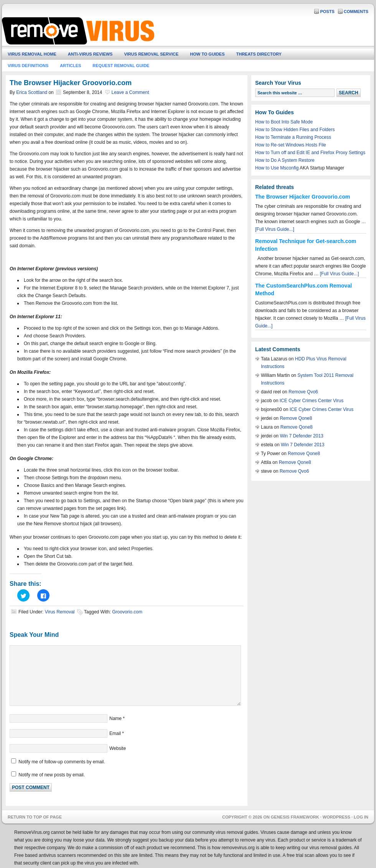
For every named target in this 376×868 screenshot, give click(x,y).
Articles (70, 66)
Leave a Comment (130, 92)
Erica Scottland (32, 92)
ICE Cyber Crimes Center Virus (312, 401)
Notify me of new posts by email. (52, 775)
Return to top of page (35, 817)
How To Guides (207, 54)
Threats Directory (259, 54)
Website (118, 748)
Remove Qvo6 (303, 392)
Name (115, 718)
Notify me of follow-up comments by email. (62, 762)
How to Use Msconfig (277, 168)
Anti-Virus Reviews (90, 54)
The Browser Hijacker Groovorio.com (303, 197)
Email (115, 733)
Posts (327, 12)
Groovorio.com (127, 612)
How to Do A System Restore (285, 160)
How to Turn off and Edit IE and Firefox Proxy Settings (310, 153)
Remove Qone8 (296, 418)
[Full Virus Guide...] (275, 229)
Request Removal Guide (121, 66)
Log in (361, 817)
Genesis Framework (295, 817)
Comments (356, 12)
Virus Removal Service (151, 54)
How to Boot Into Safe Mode (284, 122)
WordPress (336, 817)
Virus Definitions (28, 66)
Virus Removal (60, 612)
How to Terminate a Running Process (293, 137)
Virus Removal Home (32, 54)
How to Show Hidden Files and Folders (295, 130)
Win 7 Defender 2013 (301, 436)
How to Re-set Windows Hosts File (291, 145)
